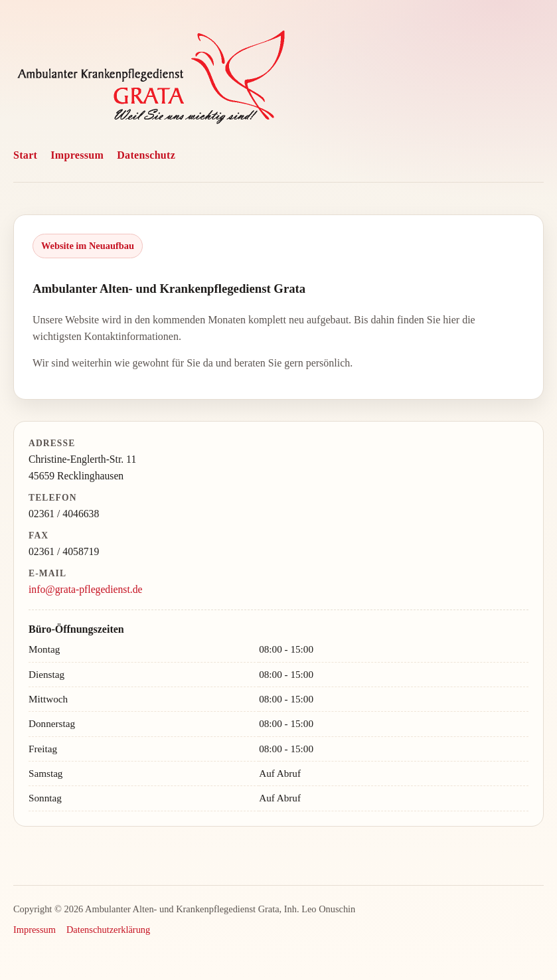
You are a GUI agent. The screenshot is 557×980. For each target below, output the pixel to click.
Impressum (77, 155)
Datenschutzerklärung (108, 930)
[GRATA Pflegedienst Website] (151, 80)
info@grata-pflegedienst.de (86, 589)
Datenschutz (146, 155)
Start (25, 155)
